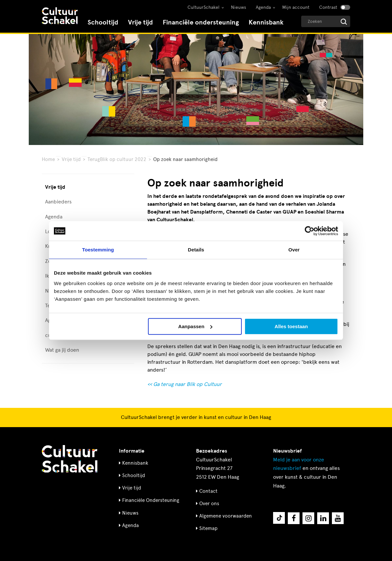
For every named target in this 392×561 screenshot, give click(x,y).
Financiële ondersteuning (201, 22)
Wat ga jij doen (62, 350)
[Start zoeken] (344, 22)
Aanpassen (195, 326)
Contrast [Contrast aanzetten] (328, 7)
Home (48, 159)
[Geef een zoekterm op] (326, 21)
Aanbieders (58, 202)
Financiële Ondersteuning (151, 500)
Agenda (263, 7)
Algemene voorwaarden (226, 516)
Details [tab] (196, 250)
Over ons (209, 504)
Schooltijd (103, 22)
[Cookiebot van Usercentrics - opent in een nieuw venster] (310, 231)
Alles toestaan (291, 326)
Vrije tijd (140, 22)
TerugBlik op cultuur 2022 (117, 159)
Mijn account (296, 7)
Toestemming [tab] (98, 250)
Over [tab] (294, 250)
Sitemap (208, 528)
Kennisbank (266, 22)
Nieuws (238, 7)
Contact (208, 491)
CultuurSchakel (204, 7)
